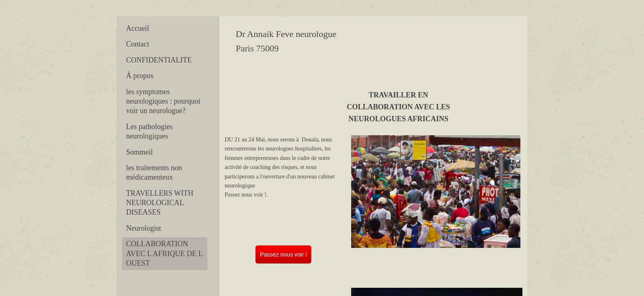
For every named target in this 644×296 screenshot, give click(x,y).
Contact (138, 44)
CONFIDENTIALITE (159, 60)
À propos (140, 76)
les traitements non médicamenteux (154, 172)
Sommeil (139, 152)
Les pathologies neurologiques (149, 131)
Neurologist (144, 228)
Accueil (138, 28)
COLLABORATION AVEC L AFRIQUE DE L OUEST (164, 253)
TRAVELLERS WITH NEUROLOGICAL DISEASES (160, 203)
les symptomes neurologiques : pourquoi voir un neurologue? (163, 101)
